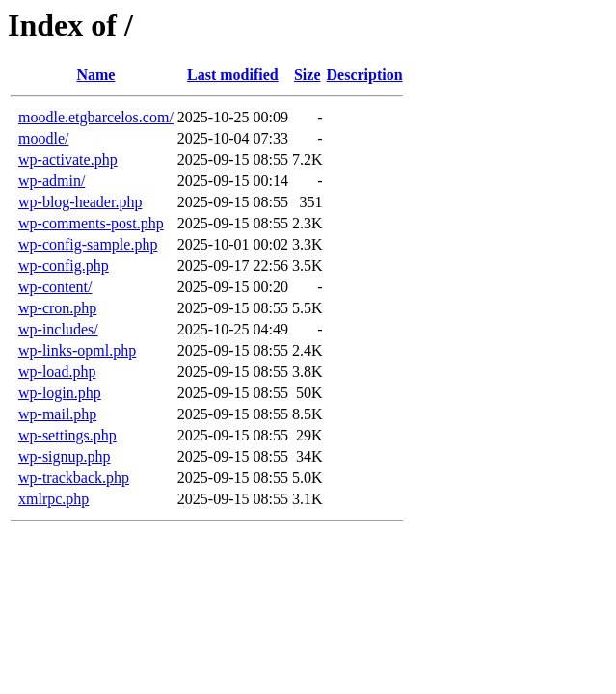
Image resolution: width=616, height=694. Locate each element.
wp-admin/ (52, 181)
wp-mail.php (57, 414)
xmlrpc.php (54, 499)
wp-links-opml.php (77, 350)
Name (95, 75)
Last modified (233, 75)
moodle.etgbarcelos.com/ (96, 117)
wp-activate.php (68, 160)
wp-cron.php (57, 308)
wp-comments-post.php (91, 223)
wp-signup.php (65, 456)
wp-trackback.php (74, 478)
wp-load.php (57, 372)
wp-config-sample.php (88, 244)
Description (365, 75)
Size (308, 75)
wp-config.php (64, 266)
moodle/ (43, 138)
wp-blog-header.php (80, 202)
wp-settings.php (67, 435)
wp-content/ (55, 287)
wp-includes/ (58, 329)
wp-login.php (60, 393)
